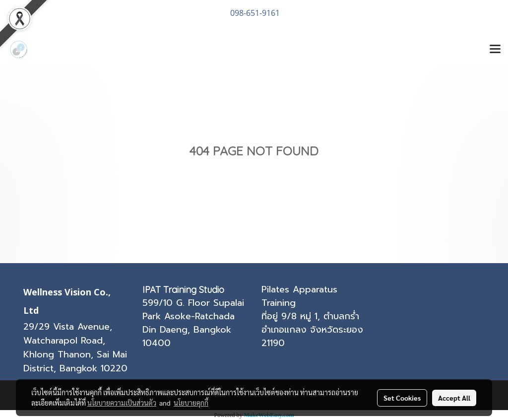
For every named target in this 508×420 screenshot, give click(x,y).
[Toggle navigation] (495, 50)
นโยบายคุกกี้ (191, 403)
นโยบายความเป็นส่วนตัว (122, 403)
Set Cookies (402, 398)
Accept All (454, 398)
